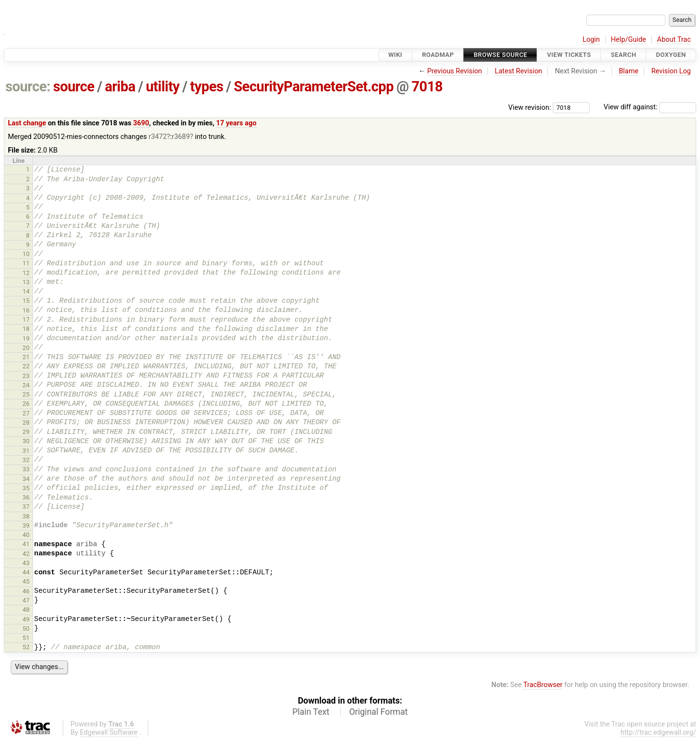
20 (26, 348)
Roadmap (438, 55)
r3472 (158, 137)
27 (26, 413)
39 (26, 526)
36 (26, 497)
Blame (629, 71)
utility (163, 86)
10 (26, 254)
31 (26, 451)
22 (26, 366)
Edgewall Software (109, 732)
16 (26, 310)
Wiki (395, 55)
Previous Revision (455, 71)
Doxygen (671, 55)
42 (26, 554)
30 (26, 441)
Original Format (378, 712)
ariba (120, 86)
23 (26, 376)
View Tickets (569, 55)
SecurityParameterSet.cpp (314, 86)
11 (26, 263)
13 (26, 282)
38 (26, 516)
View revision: (530, 107)
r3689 (181, 137)
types (207, 86)
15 (26, 301)
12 (26, 273)
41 (26, 544)
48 (26, 610)
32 (26, 460)
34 (26, 479)
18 (26, 329)
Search (623, 55)
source (74, 86)
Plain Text (311, 712)
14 (26, 291)
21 (26, 357)
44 (26, 572)
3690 (141, 123)
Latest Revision (519, 71)
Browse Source (500, 55)
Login (591, 40)
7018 (427, 86)
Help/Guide (629, 40)
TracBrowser (543, 685)
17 (26, 319)
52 (26, 647)
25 (26, 394)
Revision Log (671, 71)
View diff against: (650, 107)
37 (26, 507)
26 (26, 404)
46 (26, 591)
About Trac (674, 40)
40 (26, 535)
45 (26, 581)
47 (26, 600)
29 (26, 432)
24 (26, 385)
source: (28, 86)
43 (26, 563)
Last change (27, 123)
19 (26, 338)
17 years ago (236, 123)
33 (26, 469)
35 (26, 488)
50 (26, 629)
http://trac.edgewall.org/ (658, 732)
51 (26, 638)
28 (26, 422)
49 (26, 619)
